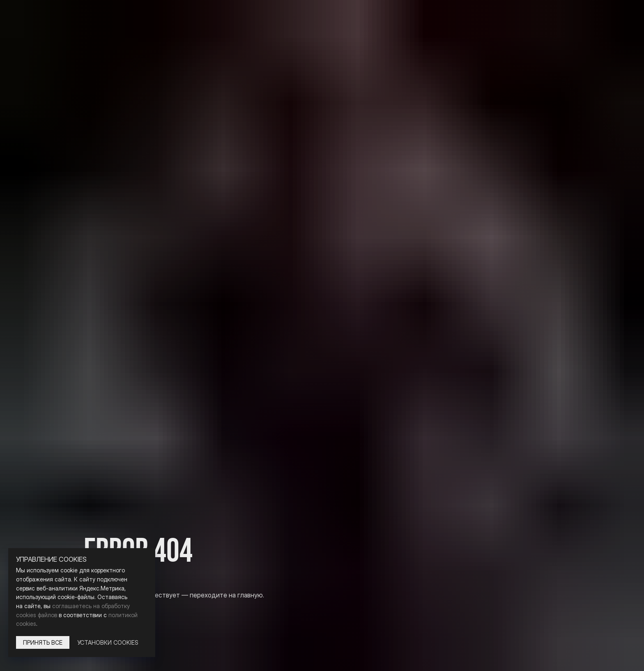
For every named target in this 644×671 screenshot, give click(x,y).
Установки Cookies (108, 642)
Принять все (43, 642)
